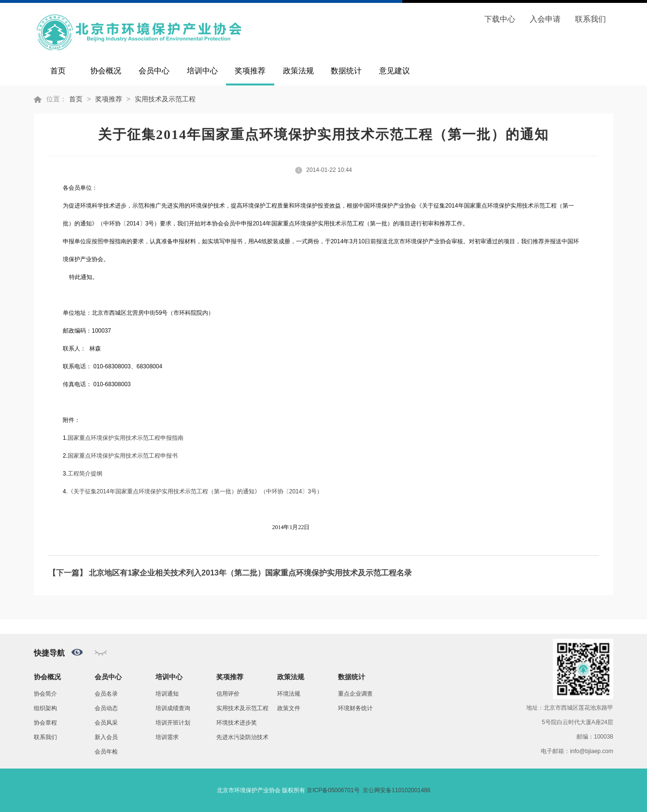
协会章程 (45, 723)
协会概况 (106, 71)
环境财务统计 (355, 708)
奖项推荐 (250, 71)
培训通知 (167, 694)
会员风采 (106, 723)
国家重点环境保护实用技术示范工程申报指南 (126, 438)
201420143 (195, 491)
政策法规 (298, 71)
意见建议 (394, 71)
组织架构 (45, 708)
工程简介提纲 (85, 474)
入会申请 (545, 19)
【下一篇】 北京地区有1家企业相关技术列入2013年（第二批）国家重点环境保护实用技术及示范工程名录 (230, 573)
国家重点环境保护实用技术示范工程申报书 (123, 456)
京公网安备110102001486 (396, 790)
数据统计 (346, 71)
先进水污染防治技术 (242, 737)
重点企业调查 (355, 694)
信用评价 (228, 694)
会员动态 (106, 708)
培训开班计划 (173, 723)
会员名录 (106, 694)
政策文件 (289, 708)
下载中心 (500, 19)
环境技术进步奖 (237, 723)
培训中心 (202, 71)
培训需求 (167, 737)
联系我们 (591, 19)
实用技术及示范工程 (165, 99)
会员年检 (106, 752)
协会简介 (45, 694)
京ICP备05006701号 (333, 790)
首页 (58, 71)
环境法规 (289, 694)
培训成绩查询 (173, 708)
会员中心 (154, 71)
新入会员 (106, 737)
